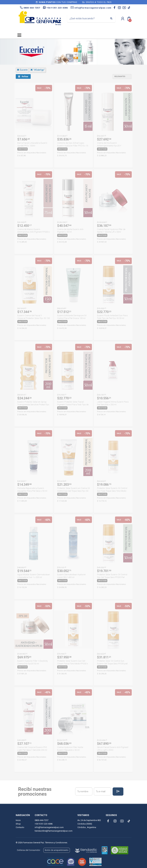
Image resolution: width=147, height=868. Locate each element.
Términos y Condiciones (56, 843)
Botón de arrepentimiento (57, 850)
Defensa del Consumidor (29, 850)
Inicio (18, 820)
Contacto (20, 827)
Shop (18, 824)
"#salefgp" (38, 70)
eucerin (22, 70)
